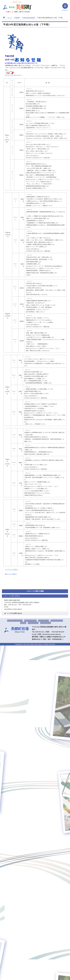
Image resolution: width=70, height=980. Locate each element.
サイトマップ (34, 623)
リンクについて (57, 621)
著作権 (24, 623)
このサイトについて (16, 621)
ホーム (10, 18)
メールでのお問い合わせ (14, 613)
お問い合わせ (46, 623)
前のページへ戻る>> (11, 574)
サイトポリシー (31, 621)
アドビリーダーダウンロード (13, 75)
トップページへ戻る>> (11, 570)
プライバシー (44, 621)
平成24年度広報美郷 (29, 18)
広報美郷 (17, 18)
